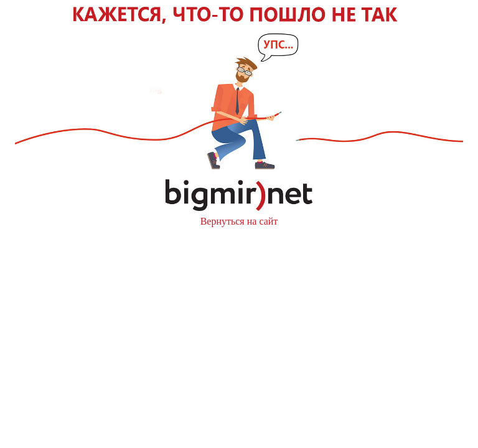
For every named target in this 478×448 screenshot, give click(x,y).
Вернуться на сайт (239, 221)
